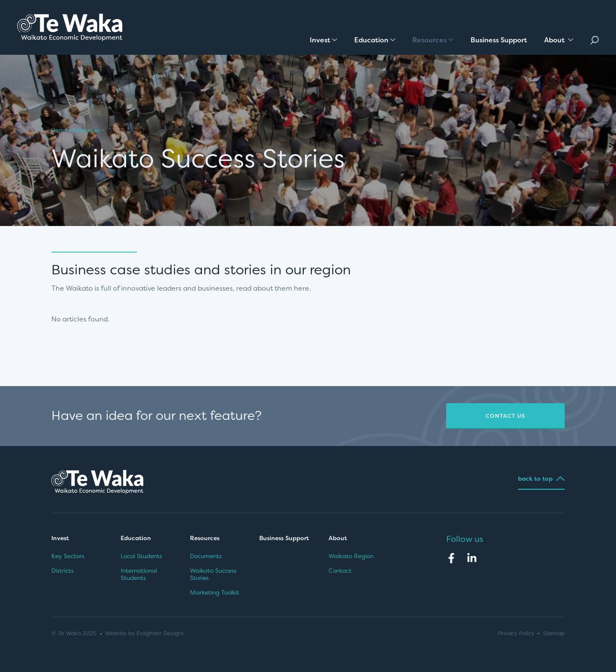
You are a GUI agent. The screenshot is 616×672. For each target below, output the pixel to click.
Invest (60, 538)
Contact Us (505, 416)
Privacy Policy (516, 633)
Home (59, 130)
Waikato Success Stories (213, 574)
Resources (86, 130)
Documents (206, 556)
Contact (340, 571)
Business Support (284, 538)
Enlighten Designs (160, 633)
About (339, 538)
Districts (62, 571)
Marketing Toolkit (215, 592)
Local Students (141, 556)
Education (136, 538)
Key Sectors (68, 556)
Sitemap (554, 633)
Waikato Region (351, 556)
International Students (139, 574)
